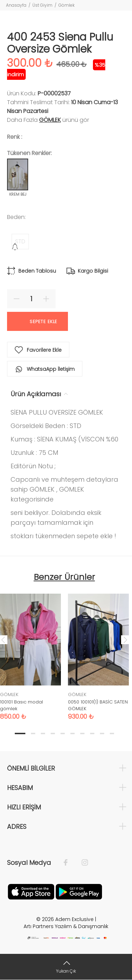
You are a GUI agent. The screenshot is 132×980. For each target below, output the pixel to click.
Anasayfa (16, 5)
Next (125, 640)
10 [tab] (112, 733)
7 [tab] (82, 733)
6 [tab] (73, 733)
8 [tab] (92, 733)
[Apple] (31, 891)
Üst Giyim (42, 5)
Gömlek (67, 5)
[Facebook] (69, 863)
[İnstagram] (81, 863)
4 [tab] (53, 733)
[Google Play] (79, 891)
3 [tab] (43, 733)
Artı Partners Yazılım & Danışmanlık (66, 926)
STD (20, 241)
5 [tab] (63, 733)
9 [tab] (102, 733)
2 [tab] (33, 733)
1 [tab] (20, 733)
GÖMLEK (50, 120)
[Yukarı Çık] (66, 967)
